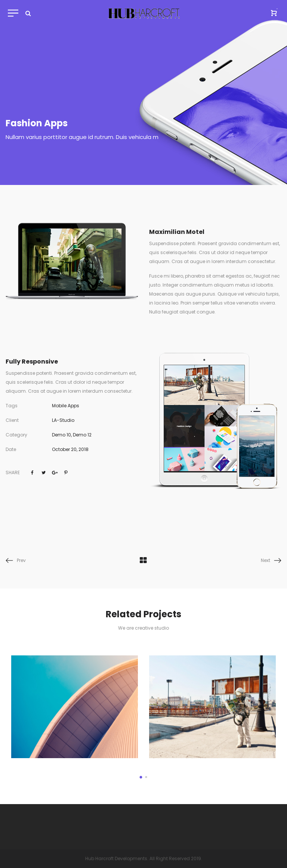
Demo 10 (61, 435)
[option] (75, 707)
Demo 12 (82, 435)
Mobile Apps (66, 406)
